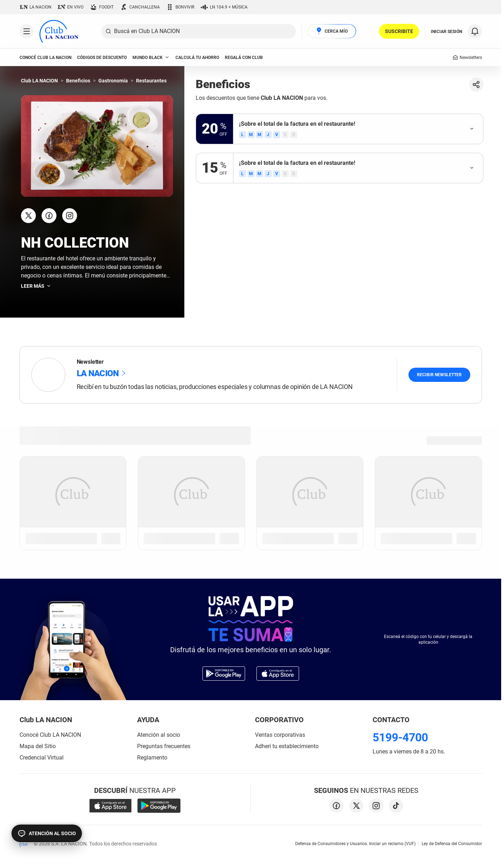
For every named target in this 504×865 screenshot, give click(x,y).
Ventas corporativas (280, 735)
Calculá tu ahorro (197, 58)
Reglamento (152, 758)
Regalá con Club (244, 58)
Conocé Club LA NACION (50, 735)
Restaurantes (151, 81)
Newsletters (467, 58)
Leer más (36, 286)
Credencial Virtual (42, 758)
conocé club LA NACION (45, 58)
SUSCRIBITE (399, 31)
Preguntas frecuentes (164, 746)
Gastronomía (113, 81)
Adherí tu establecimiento (287, 746)
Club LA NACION (39, 81)
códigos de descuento (102, 58)
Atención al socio (159, 735)
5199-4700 (400, 737)
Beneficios (78, 81)
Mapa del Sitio (38, 746)
